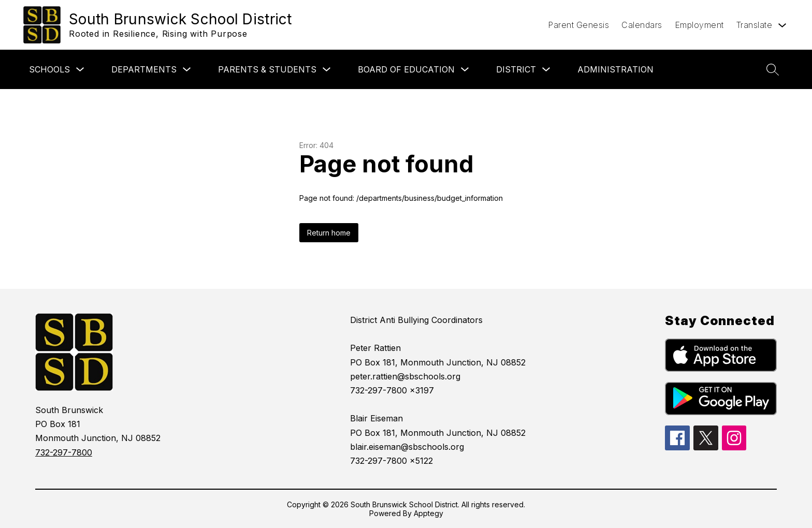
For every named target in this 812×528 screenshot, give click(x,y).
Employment (699, 25)
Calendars (642, 25)
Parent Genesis (578, 25)
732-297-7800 (64, 452)
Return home (329, 233)
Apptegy (429, 513)
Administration (615, 69)
